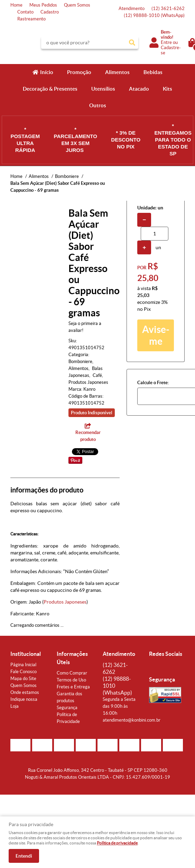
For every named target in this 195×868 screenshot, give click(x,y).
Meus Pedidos (43, 5)
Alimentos (117, 72)
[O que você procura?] (132, 43)
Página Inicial (23, 665)
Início (47, 72)
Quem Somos (77, 5)
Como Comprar (72, 673)
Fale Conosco (24, 672)
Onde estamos (25, 692)
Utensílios (103, 89)
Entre (166, 42)
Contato (25, 12)
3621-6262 (168, 8)
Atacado (139, 89)
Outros (98, 105)
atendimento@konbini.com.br (132, 720)
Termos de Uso (71, 680)
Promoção (79, 72)
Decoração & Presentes (50, 89)
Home (16, 5)
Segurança (67, 708)
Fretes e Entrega (73, 687)
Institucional (26, 654)
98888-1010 (154, 15)
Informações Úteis (72, 658)
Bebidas (153, 72)
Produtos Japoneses (65, 602)
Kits (168, 89)
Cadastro (50, 12)
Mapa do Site (23, 679)
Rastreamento (31, 19)
